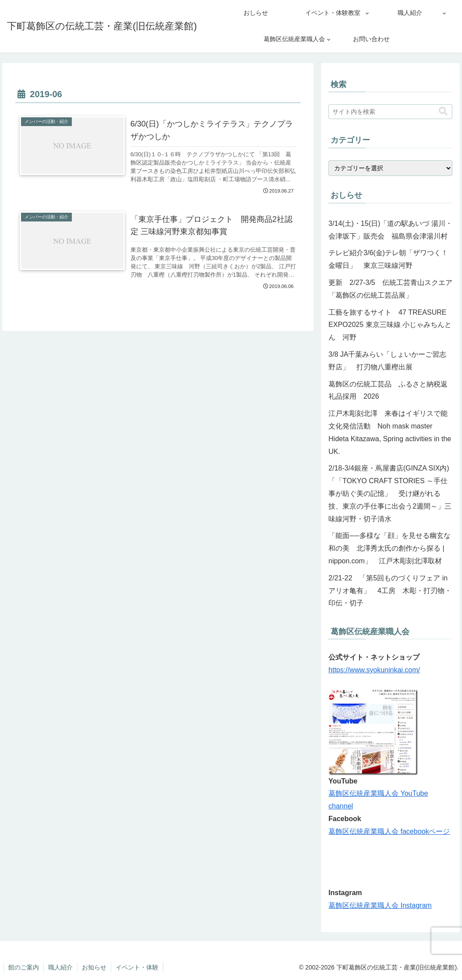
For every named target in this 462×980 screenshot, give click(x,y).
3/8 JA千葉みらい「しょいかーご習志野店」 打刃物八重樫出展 (387, 361)
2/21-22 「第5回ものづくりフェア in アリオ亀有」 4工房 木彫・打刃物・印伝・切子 (390, 591)
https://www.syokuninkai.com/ (374, 670)
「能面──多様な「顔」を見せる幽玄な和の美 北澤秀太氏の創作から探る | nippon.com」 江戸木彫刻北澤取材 (390, 548)
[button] (443, 111)
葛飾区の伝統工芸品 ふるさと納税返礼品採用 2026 (388, 390)
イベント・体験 (137, 967)
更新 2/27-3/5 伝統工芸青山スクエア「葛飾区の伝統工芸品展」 (390, 289)
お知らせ (94, 967)
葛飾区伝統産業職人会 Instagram (380, 905)
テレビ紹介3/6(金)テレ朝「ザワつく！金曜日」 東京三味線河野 (388, 259)
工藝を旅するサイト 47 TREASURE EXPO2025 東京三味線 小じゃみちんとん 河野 (390, 325)
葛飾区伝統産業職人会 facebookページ (389, 831)
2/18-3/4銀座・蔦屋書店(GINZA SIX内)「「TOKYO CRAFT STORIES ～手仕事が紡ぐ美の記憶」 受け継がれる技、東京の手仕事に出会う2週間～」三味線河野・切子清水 (390, 493)
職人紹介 (60, 967)
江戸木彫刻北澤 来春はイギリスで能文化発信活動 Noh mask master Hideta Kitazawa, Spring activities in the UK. (390, 432)
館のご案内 (24, 967)
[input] (390, 112)
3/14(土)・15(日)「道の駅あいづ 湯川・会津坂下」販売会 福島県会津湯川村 (390, 230)
